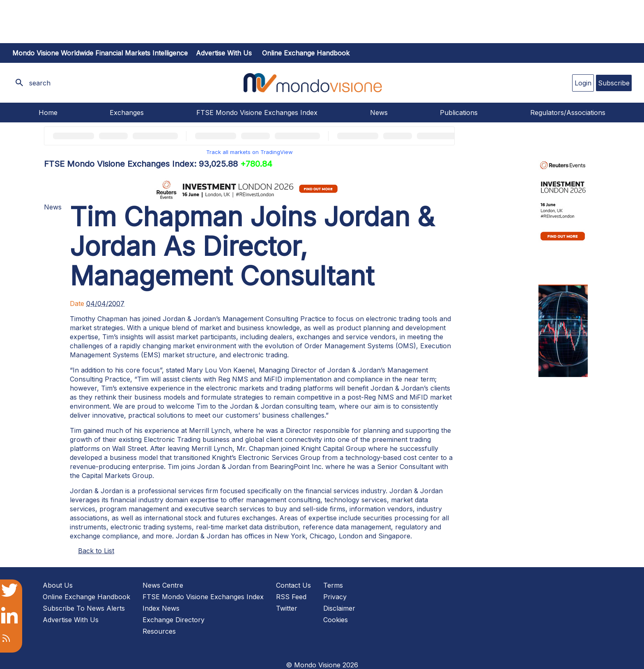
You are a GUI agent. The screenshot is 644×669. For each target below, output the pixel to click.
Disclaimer (339, 608)
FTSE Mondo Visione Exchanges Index (257, 113)
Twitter (287, 608)
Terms (333, 585)
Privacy (335, 597)
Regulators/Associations (568, 113)
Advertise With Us (71, 620)
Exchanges (127, 113)
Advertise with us (224, 53)
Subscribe (614, 83)
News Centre (163, 585)
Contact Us (293, 585)
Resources (159, 631)
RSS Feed (291, 597)
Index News (161, 608)
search (40, 83)
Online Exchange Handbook (306, 53)
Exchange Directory (174, 620)
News (379, 113)
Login (583, 83)
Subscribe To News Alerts (84, 608)
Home (48, 113)
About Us (58, 585)
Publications (459, 113)
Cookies (336, 620)
